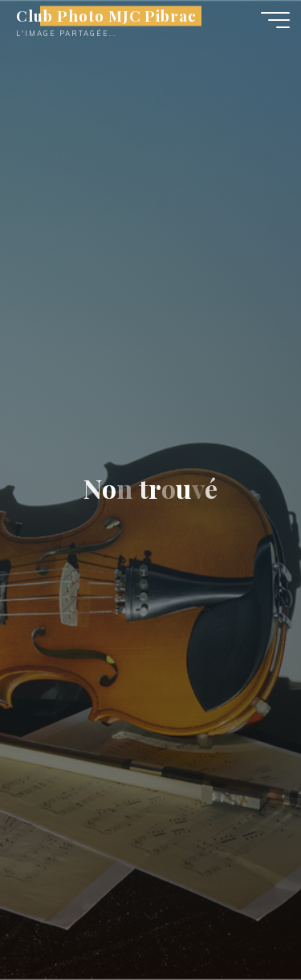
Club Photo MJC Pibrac (106, 16)
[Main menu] (275, 20)
